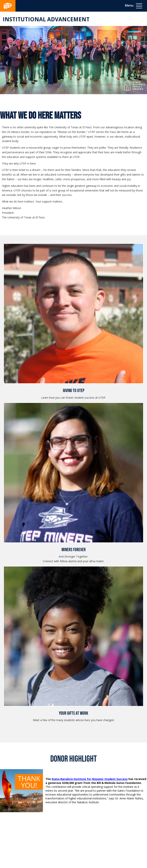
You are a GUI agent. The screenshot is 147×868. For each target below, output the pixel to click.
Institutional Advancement (46, 19)
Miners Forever (74, 550)
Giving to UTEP (74, 391)
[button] (7, 64)
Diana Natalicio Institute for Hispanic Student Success (90, 779)
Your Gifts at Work (73, 713)
